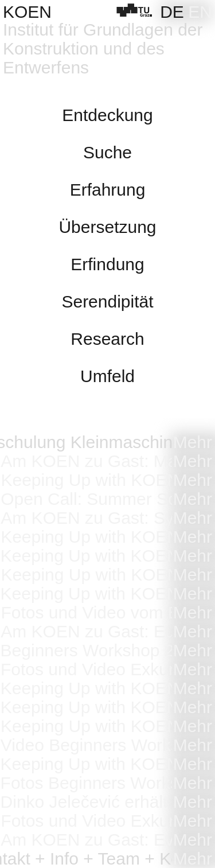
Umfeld (107, 376)
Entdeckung (107, 115)
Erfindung (107, 264)
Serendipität (107, 301)
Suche (107, 152)
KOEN (27, 12)
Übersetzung (107, 227)
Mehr (193, 442)
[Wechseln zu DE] (172, 12)
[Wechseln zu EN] (200, 12)
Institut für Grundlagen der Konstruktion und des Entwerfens (103, 48)
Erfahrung (108, 190)
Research (107, 339)
